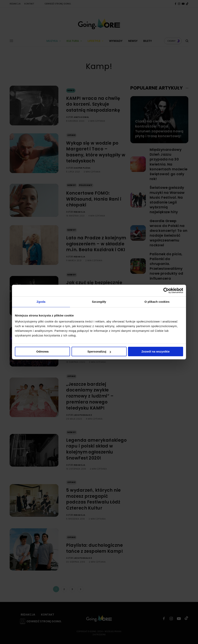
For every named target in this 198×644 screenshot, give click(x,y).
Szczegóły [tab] (99, 302)
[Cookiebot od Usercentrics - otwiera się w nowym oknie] (166, 291)
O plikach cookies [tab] (157, 302)
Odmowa (42, 351)
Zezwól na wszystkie (156, 351)
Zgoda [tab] (41, 302)
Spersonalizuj (99, 351)
